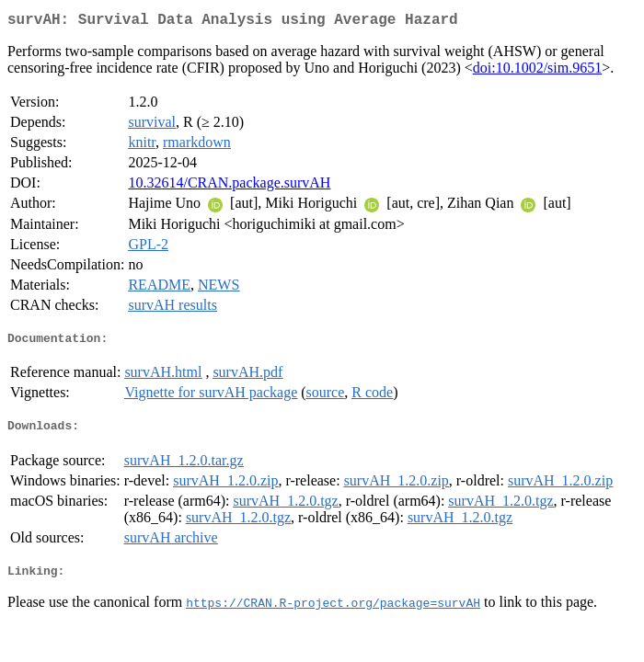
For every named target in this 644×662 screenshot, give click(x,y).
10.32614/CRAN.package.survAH (229, 186)
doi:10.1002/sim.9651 (537, 71)
